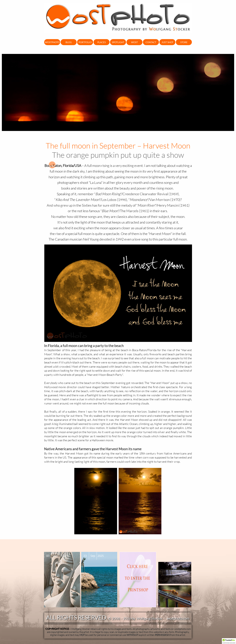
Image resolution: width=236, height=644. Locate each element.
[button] (229, 641)
